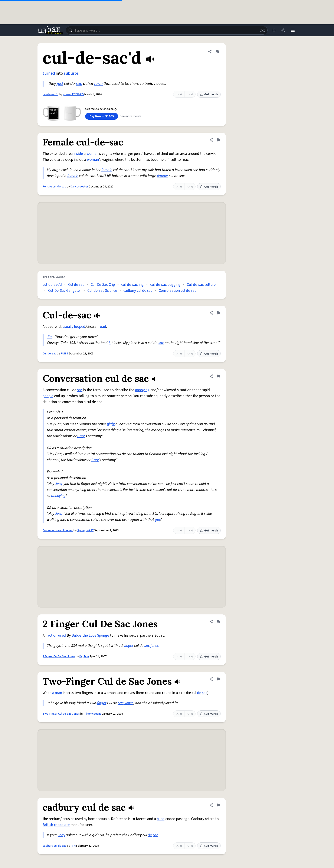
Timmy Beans (93, 714)
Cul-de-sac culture (201, 285)
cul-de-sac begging (165, 285)
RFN (73, 846)
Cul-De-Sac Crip (103, 285)
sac (79, 84)
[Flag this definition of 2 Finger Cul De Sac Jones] (219, 622)
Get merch (209, 94)
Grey (81, 436)
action (52, 635)
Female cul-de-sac (54, 187)
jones (155, 646)
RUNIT (65, 354)
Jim (50, 337)
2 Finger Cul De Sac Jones (59, 656)
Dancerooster (80, 187)
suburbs (71, 73)
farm (98, 84)
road (102, 327)
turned (49, 73)
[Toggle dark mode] (283, 30)
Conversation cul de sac (177, 291)
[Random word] (262, 30)
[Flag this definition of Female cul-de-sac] (219, 140)
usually (68, 327)
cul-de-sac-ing (132, 285)
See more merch (130, 116)
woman (92, 154)
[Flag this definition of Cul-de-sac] (219, 313)
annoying (142, 390)
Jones (129, 703)
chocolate (62, 825)
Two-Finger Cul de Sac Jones (61, 714)
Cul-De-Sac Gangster (65, 291)
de (199, 693)
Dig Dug (84, 656)
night (111, 424)
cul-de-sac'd (50, 94)
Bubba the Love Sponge (90, 635)
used (62, 635)
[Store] (274, 30)
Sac (121, 703)
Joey (61, 835)
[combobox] (167, 30)
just (60, 84)
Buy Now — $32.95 (102, 116)
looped (80, 327)
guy (158, 520)
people (48, 396)
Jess (58, 484)
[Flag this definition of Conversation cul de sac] (219, 376)
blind (161, 819)
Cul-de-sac (49, 354)
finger (129, 646)
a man (57, 693)
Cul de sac (76, 285)
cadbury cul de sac (138, 291)
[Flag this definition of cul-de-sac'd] (217, 52)
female (107, 170)
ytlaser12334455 (73, 94)
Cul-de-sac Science (102, 291)
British (48, 825)
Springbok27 (85, 530)
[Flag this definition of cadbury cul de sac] (219, 805)
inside (78, 154)
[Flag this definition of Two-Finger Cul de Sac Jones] (219, 679)
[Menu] (293, 30)
